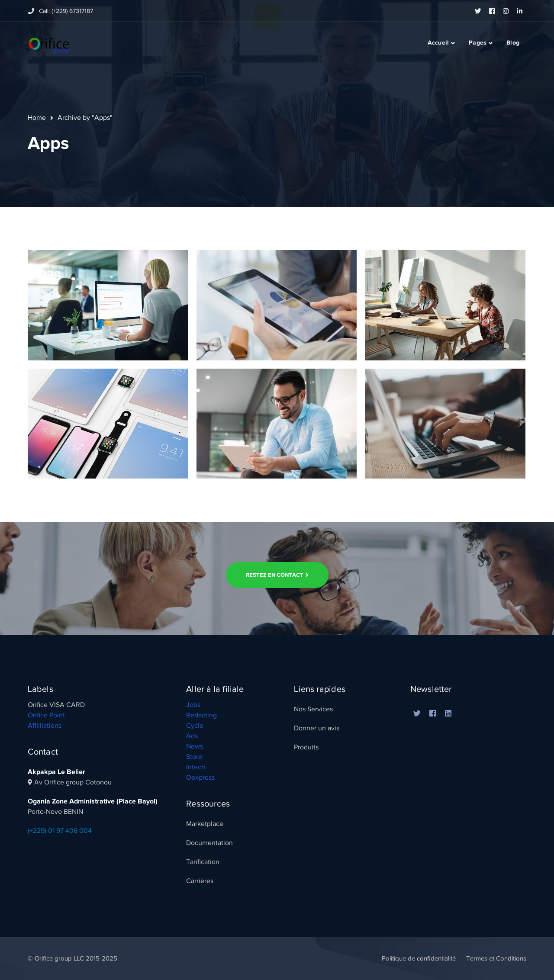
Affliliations (45, 726)
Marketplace (205, 824)
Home (37, 118)
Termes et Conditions (496, 958)
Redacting (201, 715)
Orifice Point (46, 715)
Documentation (209, 843)
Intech (196, 767)
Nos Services (313, 709)
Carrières (200, 881)
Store (194, 757)
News (195, 746)
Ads (192, 736)
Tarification (203, 862)
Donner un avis (317, 728)
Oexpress (200, 778)
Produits (306, 747)
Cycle (195, 726)
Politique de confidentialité (419, 958)
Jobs (193, 705)
